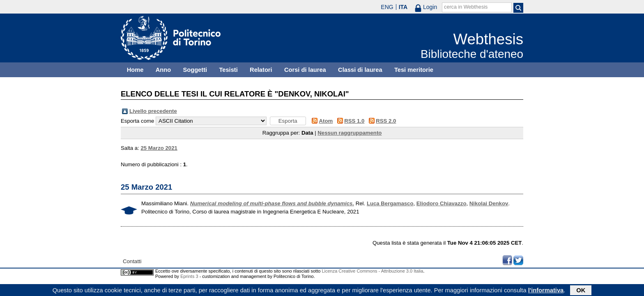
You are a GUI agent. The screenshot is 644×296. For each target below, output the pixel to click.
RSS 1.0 (354, 121)
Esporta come (137, 121)
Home (135, 70)
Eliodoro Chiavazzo (442, 203)
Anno (163, 70)
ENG (387, 7)
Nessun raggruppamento (350, 133)
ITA (403, 7)
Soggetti (195, 70)
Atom (326, 121)
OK (581, 291)
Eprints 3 (189, 276)
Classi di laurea (360, 70)
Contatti (132, 261)
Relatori (261, 70)
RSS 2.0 (386, 121)
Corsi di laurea (305, 70)
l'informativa (546, 291)
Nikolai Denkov (489, 203)
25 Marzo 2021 (159, 148)
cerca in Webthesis (466, 7)
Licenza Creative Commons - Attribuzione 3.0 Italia (372, 271)
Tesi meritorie (414, 70)
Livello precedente (153, 111)
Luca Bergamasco (390, 203)
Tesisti (228, 70)
